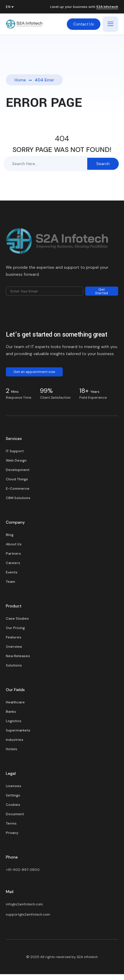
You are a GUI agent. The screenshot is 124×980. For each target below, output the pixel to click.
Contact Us (84, 24)
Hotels (12, 749)
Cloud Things (17, 479)
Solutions (14, 665)
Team (11, 582)
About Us (14, 544)
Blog (10, 535)
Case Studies (17, 619)
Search (103, 164)
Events (12, 572)
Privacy (12, 833)
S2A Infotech (107, 7)
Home (20, 80)
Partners (13, 554)
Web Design (16, 460)
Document (15, 814)
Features (14, 637)
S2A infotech (87, 957)
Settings (13, 795)
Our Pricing (15, 628)
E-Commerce (18, 489)
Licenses (14, 786)
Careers (13, 563)
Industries (15, 740)
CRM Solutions (18, 498)
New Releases (18, 656)
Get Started (102, 291)
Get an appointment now (34, 372)
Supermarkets (18, 730)
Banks (11, 712)
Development (18, 470)
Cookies (13, 805)
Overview (14, 647)
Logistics (14, 721)
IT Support (15, 451)
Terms (11, 823)
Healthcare (15, 702)
